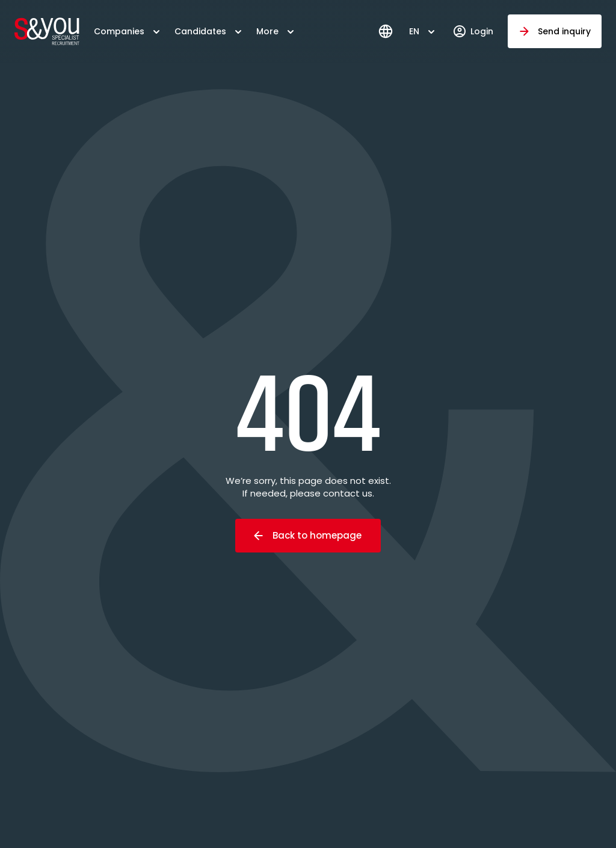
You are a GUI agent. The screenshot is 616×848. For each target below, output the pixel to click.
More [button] (267, 31)
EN (414, 31)
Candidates (200, 31)
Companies (119, 31)
